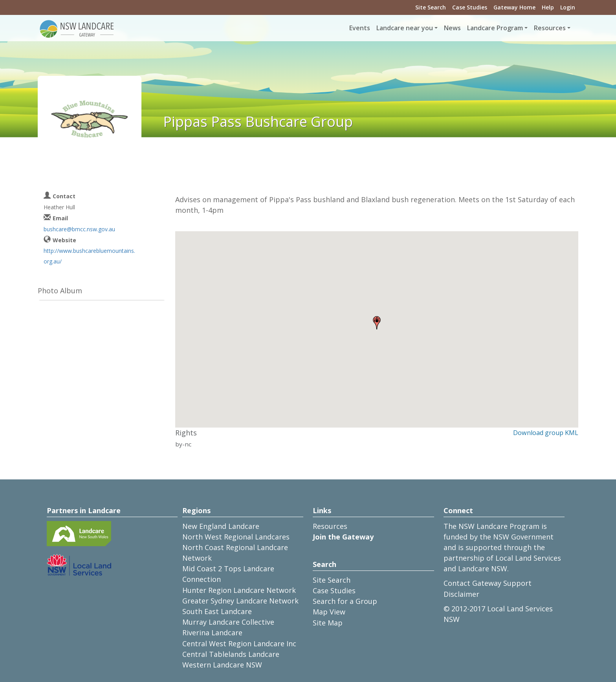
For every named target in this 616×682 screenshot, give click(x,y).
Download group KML (546, 433)
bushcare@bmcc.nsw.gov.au (79, 229)
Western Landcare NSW (222, 665)
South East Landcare (217, 611)
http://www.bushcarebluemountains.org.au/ (89, 256)
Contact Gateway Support (488, 583)
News (452, 28)
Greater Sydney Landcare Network (240, 601)
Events (360, 28)
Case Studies (470, 7)
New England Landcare (221, 526)
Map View (329, 612)
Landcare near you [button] (405, 28)
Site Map (328, 623)
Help (548, 7)
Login (568, 7)
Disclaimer (461, 594)
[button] (377, 323)
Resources (330, 526)
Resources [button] (550, 28)
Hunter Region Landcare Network (239, 590)
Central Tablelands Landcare (231, 654)
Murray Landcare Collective (228, 622)
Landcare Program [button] (495, 28)
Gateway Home (514, 7)
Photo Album (60, 291)
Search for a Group (345, 601)
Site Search (431, 7)
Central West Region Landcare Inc (239, 644)
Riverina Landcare (212, 633)
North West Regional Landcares (236, 537)
